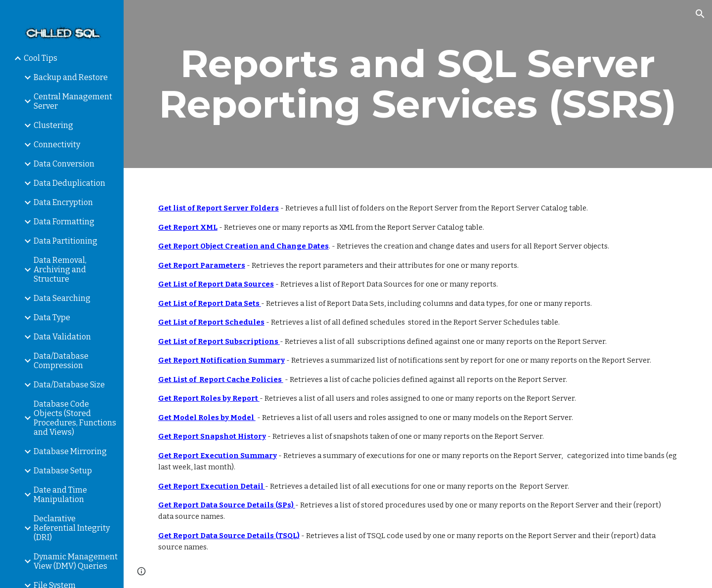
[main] (418, 84)
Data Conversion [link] (64, 164)
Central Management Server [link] (73, 101)
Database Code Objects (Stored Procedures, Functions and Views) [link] (75, 418)
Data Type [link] (52, 317)
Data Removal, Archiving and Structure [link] (60, 270)
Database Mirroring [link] (70, 451)
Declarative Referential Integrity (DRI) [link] (72, 528)
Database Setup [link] (63, 471)
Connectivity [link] (57, 145)
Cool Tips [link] (41, 58)
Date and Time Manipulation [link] (60, 495)
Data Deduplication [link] (69, 183)
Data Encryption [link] (63, 202)
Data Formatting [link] (64, 222)
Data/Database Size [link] (69, 385)
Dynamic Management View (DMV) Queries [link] (76, 561)
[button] (700, 14)
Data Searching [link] (62, 298)
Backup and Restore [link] (71, 77)
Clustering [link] (53, 125)
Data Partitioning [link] (66, 241)
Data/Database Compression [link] (61, 361)
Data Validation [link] (62, 337)
